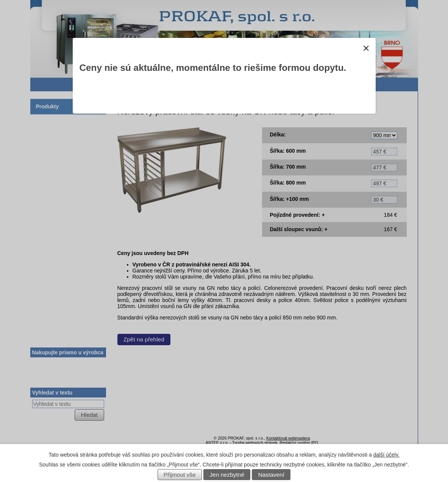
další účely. (386, 455)
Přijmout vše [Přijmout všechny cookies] (180, 475)
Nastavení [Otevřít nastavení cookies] (271, 475)
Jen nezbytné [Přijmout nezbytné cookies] (227, 475)
